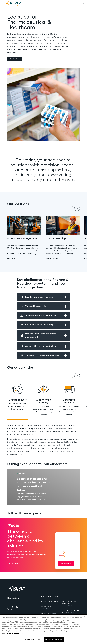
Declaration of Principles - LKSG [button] (71, 612)
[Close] (85, 617)
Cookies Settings (32, 639)
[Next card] (77, 376)
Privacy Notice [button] (46, 608)
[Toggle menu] (83, 4)
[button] (15, 59)
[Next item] (77, 208)
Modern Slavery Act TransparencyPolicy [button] (69, 604)
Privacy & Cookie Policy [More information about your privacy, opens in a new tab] (15, 633)
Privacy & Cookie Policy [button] (49, 602)
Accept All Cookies (54, 639)
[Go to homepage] (15, 4)
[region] (43, 629)
